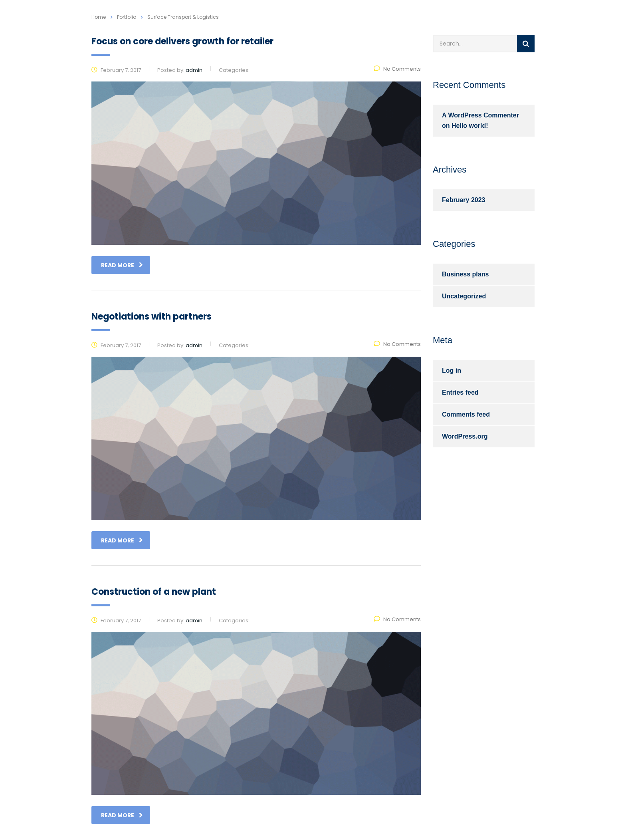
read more (122, 265)
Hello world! (470, 126)
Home (99, 17)
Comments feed (466, 414)
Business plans (465, 274)
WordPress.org (465, 436)
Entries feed (460, 392)
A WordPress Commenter (480, 115)
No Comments (397, 69)
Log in (452, 370)
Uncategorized (464, 296)
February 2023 (464, 200)
